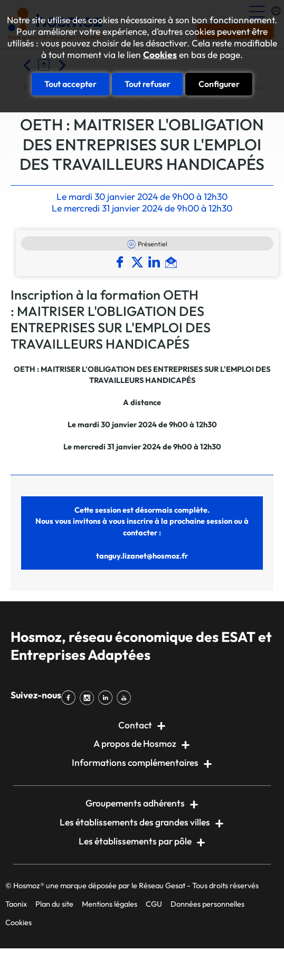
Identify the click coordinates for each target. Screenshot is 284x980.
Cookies (160, 55)
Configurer (219, 84)
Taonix (16, 904)
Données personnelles (207, 904)
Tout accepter (70, 84)
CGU (154, 904)
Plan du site (54, 904)
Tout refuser (148, 84)
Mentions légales (110, 904)
